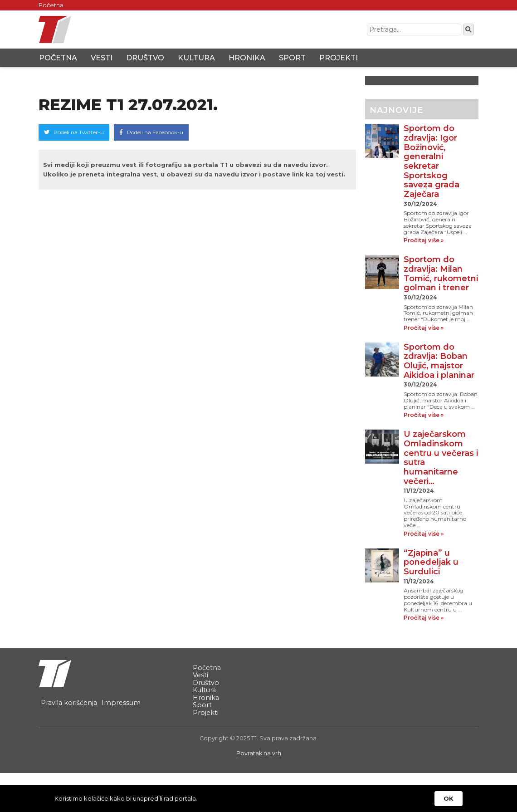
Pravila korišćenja (69, 703)
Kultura (196, 58)
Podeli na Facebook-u (151, 132)
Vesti (102, 58)
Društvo (145, 58)
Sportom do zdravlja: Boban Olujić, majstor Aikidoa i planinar (439, 361)
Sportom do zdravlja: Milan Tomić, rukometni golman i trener (441, 274)
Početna (51, 5)
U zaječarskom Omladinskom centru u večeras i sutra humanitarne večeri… (441, 457)
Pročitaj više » (424, 240)
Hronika (247, 58)
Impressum (121, 703)
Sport (292, 58)
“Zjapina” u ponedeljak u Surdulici (431, 562)
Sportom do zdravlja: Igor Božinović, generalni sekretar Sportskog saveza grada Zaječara (432, 161)
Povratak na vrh (259, 753)
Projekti (339, 58)
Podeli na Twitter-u (74, 132)
